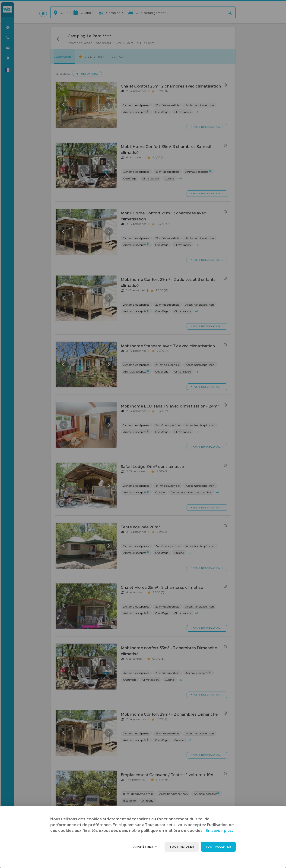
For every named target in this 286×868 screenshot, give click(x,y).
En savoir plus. (219, 831)
